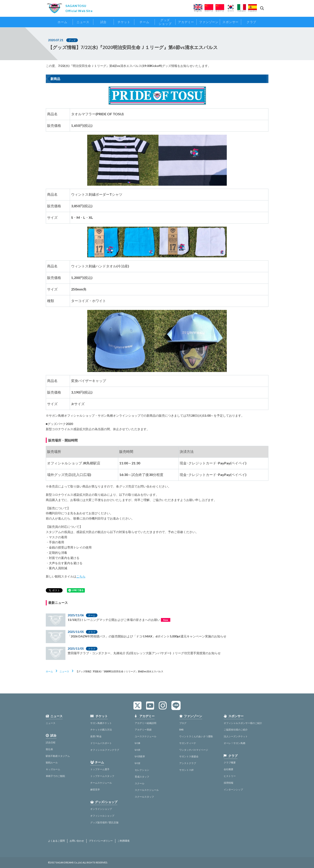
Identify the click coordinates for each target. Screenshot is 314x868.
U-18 (137, 743)
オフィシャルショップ (102, 816)
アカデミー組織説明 (146, 723)
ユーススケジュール (146, 736)
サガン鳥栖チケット (101, 723)
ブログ (183, 723)
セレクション (142, 770)
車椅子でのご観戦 (55, 776)
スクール (140, 783)
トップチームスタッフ (102, 776)
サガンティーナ (188, 743)
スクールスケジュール (147, 790)
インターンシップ (233, 789)
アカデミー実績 (143, 730)
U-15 (137, 750)
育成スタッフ (142, 777)
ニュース (64, 671)
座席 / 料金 (96, 736)
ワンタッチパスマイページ (194, 750)
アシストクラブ (188, 763)
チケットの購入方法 (101, 730)
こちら (81, 576)
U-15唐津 (140, 756)
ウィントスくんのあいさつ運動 (196, 736)
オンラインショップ (101, 809)
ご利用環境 (124, 841)
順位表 (49, 749)
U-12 (137, 763)
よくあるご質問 (56, 841)
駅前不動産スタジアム (58, 756)
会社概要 (229, 769)
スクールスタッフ (144, 797)
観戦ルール (52, 762)
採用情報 (229, 783)
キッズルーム (53, 769)
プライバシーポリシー (101, 841)
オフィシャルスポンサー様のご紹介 (243, 723)
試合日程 (51, 742)
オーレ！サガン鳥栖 (235, 743)
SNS (181, 730)
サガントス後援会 (189, 756)
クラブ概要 (230, 762)
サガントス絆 (186, 770)
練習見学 (95, 789)
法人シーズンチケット (236, 736)
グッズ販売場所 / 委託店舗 (104, 822)
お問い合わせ (77, 841)
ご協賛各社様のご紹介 (236, 730)
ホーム (49, 671)
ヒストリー (230, 776)
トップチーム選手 (100, 769)
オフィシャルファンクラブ (105, 750)
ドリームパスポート (101, 743)
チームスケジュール (101, 783)
